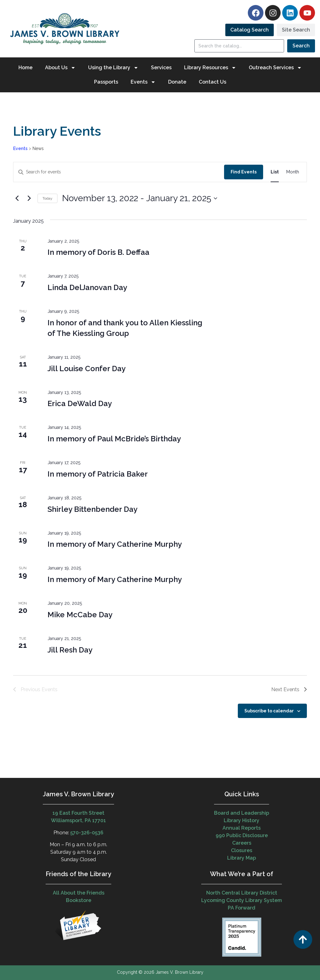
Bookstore (79, 900)
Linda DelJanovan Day (87, 287)
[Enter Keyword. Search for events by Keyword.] (119, 172)
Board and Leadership (242, 813)
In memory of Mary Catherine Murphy (115, 544)
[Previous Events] (17, 198)
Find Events (244, 172)
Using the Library (113, 68)
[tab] (250, 30)
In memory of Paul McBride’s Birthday (114, 439)
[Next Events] (29, 198)
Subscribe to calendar (269, 711)
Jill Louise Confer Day (87, 369)
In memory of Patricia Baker (98, 474)
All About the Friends (79, 893)
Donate (177, 82)
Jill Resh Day (70, 650)
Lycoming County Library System (242, 900)
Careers (242, 843)
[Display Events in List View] (275, 172)
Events (143, 82)
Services (161, 68)
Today (47, 198)
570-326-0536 (87, 833)
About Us (60, 68)
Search (301, 46)
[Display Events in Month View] (293, 172)
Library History (242, 820)
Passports (106, 82)
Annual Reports (242, 828)
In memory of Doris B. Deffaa (98, 252)
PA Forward (242, 908)
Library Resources (210, 68)
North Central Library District (242, 893)
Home (25, 68)
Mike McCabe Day (80, 615)
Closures (242, 850)
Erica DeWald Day (80, 403)
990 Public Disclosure (242, 835)
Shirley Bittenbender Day (92, 509)
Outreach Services (275, 68)
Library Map (242, 858)
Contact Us (212, 82)
